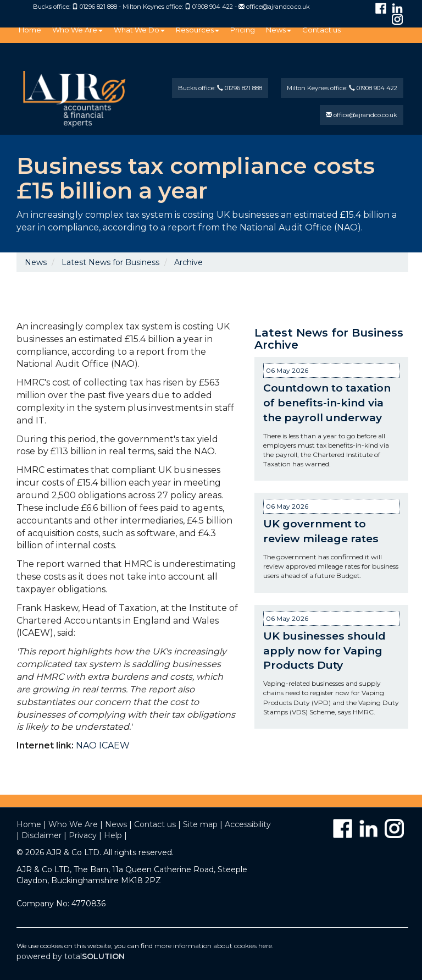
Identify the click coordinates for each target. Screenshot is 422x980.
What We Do (139, 30)
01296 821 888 (98, 7)
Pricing (243, 30)
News (279, 30)
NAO (86, 745)
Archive (188, 262)
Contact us (321, 30)
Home (30, 30)
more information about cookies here (213, 946)
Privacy (83, 835)
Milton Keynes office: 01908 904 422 (342, 88)
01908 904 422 (213, 7)
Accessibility (248, 824)
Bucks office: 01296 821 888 (220, 88)
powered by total (71, 956)
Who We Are (77, 30)
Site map (200, 824)
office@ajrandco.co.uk (278, 7)
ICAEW (114, 745)
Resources (198, 30)
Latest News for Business (110, 262)
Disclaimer (41, 835)
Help (113, 835)
